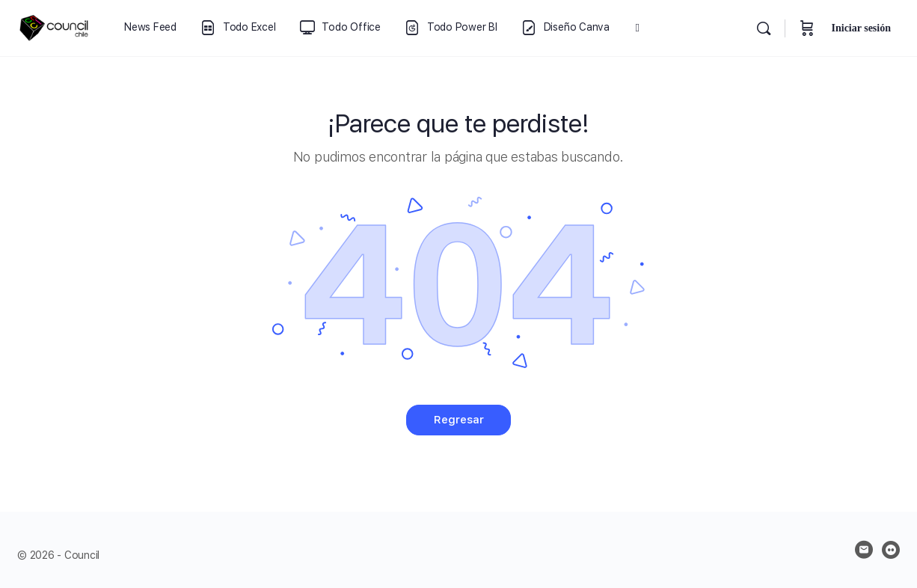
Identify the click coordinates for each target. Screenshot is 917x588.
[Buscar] (764, 28)
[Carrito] (807, 28)
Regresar (459, 420)
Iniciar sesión (861, 28)
